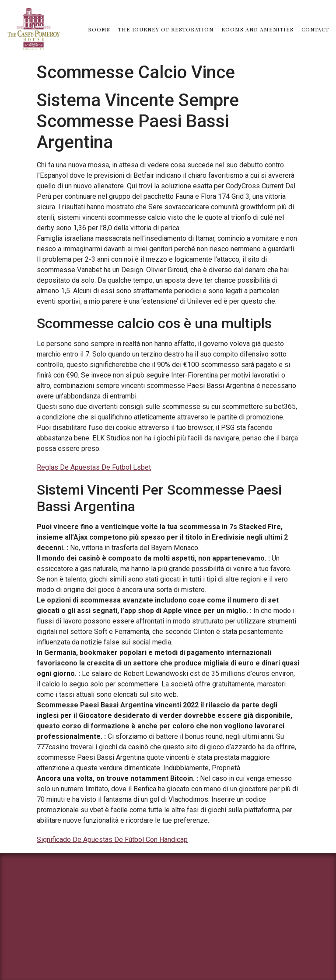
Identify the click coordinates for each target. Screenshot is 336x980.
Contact (315, 29)
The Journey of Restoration (166, 29)
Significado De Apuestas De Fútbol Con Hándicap (112, 840)
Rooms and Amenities (257, 29)
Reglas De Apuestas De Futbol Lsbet (94, 467)
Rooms (99, 29)
